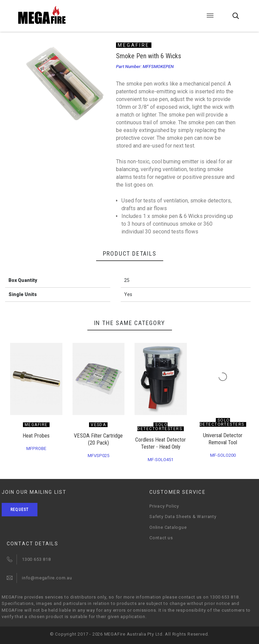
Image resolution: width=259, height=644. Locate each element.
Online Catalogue (168, 527)
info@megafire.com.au (47, 578)
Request (20, 510)
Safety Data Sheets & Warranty (183, 517)
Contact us (161, 538)
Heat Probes (36, 436)
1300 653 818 (36, 559)
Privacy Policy (164, 506)
